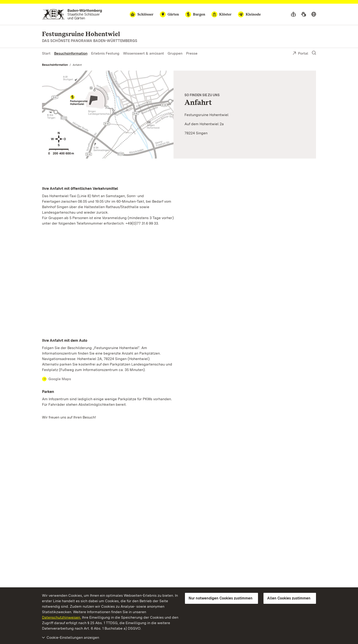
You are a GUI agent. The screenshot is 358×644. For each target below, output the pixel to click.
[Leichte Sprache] (293, 14)
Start (46, 53)
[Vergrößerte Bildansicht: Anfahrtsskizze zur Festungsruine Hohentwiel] (108, 115)
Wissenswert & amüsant (143, 53)
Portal (300, 54)
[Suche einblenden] (314, 53)
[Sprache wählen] (314, 14)
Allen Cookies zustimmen (289, 598)
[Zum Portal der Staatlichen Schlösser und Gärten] (72, 14)
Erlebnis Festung (105, 53)
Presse (192, 53)
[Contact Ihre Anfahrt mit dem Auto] (109, 379)
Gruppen (175, 53)
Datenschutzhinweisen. (62, 617)
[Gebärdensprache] (304, 14)
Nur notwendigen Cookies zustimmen (221, 598)
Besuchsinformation (71, 53)
